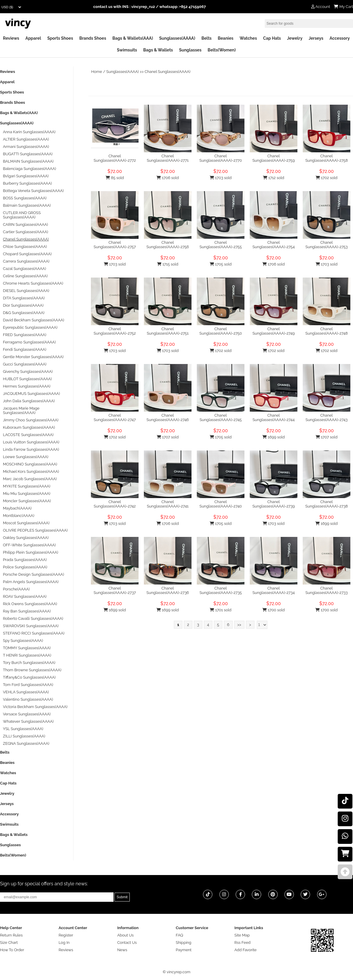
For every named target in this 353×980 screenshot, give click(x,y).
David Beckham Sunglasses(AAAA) (34, 320)
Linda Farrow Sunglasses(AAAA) (31, 449)
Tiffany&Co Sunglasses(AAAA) (29, 677)
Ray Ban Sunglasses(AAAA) (27, 611)
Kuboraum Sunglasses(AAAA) (29, 427)
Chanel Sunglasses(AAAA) (168, 72)
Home (97, 72)
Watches (248, 38)
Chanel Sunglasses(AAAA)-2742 (115, 504)
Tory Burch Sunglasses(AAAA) (29, 663)
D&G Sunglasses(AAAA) (24, 313)
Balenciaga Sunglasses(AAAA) (29, 169)
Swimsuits (127, 50)
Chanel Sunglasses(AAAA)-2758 (327, 158)
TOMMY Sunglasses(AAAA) (27, 648)
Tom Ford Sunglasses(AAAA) (28, 685)
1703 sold (221, 178)
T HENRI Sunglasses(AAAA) (27, 655)
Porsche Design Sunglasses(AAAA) (34, 574)
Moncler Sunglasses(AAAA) (27, 501)
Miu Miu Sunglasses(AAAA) (27, 494)
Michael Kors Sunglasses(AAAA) (31, 471)
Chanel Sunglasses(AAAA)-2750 (221, 331)
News (122, 950)
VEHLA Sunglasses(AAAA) (26, 692)
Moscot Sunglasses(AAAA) (26, 523)
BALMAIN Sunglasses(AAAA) (28, 161)
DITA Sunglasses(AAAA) (24, 298)
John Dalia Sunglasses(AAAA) (29, 401)
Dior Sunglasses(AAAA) (23, 305)
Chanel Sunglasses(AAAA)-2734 (274, 590)
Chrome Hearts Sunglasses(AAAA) (33, 283)
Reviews (11, 38)
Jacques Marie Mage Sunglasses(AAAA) (21, 410)
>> (239, 625)
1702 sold (327, 178)
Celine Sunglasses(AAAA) (25, 276)
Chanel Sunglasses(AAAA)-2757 (115, 245)
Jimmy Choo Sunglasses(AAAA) (31, 420)
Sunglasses (190, 50)
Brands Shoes (93, 38)
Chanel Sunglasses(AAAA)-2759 (274, 158)
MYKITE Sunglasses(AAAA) (27, 486)
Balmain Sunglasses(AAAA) (27, 205)
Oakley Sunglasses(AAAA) (26, 538)
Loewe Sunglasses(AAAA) (26, 457)
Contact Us (127, 943)
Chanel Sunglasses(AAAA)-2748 (327, 331)
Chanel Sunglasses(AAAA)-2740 (221, 504)
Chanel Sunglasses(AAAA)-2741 (168, 504)
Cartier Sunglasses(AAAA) (25, 232)
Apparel (33, 38)
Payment (184, 950)
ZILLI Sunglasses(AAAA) (24, 736)
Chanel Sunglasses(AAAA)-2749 (274, 331)
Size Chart (9, 943)
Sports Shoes (60, 38)
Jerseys (316, 38)
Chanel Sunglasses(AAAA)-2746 (168, 418)
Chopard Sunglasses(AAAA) (27, 254)
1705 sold (221, 264)
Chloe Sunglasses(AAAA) (25, 247)
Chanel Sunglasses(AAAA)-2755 (221, 245)
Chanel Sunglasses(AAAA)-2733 (327, 590)
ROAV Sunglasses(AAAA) (25, 596)
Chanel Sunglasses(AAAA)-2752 (115, 331)
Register (66, 935)
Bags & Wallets (158, 50)
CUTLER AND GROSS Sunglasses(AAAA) (22, 215)
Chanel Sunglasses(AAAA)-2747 (115, 418)
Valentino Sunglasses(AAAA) (28, 699)
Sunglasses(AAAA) (177, 38)
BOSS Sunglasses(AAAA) (25, 198)
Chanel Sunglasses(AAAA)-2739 (274, 504)
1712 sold (274, 178)
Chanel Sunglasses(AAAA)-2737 (115, 590)
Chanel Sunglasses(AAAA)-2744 (273, 418)
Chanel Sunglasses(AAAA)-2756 (168, 245)
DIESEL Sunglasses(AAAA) (26, 291)
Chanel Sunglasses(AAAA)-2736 (168, 590)
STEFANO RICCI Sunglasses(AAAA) (34, 633)
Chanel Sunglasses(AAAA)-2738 (327, 504)
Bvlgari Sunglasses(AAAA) (26, 176)
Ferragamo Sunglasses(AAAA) (29, 342)
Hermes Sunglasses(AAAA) (27, 386)
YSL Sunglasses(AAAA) (23, 729)
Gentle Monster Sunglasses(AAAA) (33, 357)
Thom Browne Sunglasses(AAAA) (32, 670)
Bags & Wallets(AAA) (133, 38)
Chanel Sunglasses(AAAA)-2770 (221, 158)
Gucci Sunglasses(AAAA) (25, 364)
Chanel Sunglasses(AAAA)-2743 (327, 418)
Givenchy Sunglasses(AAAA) (28, 372)
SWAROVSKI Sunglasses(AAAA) (31, 626)
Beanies (225, 38)
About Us (125, 935)
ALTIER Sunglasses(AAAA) (26, 139)
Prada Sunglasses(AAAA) (25, 560)
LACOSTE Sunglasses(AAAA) (28, 435)
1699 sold (274, 437)
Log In (64, 943)
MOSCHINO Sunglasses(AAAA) (30, 464)
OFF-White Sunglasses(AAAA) (29, 545)
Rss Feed (243, 943)
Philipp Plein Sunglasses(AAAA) (31, 552)
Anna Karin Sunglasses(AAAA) (29, 132)
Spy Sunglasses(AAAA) (23, 641)
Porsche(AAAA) (16, 589)
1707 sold (168, 437)
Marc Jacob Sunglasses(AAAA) (30, 479)
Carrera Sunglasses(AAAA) (26, 261)
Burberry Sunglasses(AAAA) (27, 183)
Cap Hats (272, 38)
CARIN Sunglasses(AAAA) (25, 224)
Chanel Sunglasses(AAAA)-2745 (220, 418)
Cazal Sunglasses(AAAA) (24, 269)
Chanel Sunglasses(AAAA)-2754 (274, 245)
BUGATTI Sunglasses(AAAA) (28, 154)
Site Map (242, 935)
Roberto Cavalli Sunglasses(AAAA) (33, 618)
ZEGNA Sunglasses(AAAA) (26, 743)
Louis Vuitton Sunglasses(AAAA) (31, 442)
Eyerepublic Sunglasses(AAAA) (30, 327)
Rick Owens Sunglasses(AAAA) (30, 604)
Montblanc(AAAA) (19, 516)
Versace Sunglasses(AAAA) (27, 714)
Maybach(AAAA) (17, 508)
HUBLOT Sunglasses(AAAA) (27, 379)
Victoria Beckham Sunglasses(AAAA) (35, 707)
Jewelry (295, 38)
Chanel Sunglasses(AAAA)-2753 (326, 245)
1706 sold (168, 178)
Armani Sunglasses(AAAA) (26, 147)
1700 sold (274, 610)
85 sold (115, 178)
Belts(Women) (222, 50)
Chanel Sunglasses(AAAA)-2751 (168, 331)
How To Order (12, 950)
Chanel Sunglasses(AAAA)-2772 (115, 158)
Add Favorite (245, 950)
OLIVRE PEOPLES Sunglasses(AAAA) (35, 530)
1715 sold (168, 264)
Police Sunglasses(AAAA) (25, 567)
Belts (207, 38)
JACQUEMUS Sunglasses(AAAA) (31, 394)
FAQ (180, 935)
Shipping (184, 943)
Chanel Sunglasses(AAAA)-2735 (221, 590)
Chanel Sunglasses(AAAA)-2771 (168, 158)
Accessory (340, 38)
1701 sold (220, 610)
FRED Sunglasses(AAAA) (25, 335)
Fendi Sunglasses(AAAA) (25, 349)
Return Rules (11, 935)
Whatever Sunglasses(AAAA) (28, 721)
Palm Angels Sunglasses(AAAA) (31, 582)
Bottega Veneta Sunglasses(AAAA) (33, 191)
